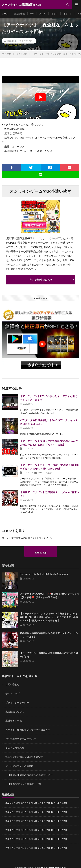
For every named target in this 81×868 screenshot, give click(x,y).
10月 (53, 812)
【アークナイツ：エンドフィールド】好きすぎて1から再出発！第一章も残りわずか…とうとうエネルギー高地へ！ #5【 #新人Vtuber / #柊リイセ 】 (49, 617)
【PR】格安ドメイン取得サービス (23, 784)
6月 (35, 803)
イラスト (68, 14)
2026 (8, 803)
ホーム (5, 14)
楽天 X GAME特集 (15, 748)
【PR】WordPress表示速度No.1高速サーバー (29, 775)
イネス (54, 14)
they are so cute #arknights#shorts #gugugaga (44, 574)
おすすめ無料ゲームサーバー (21, 739)
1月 (14, 803)
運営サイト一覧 (14, 721)
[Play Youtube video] (40, 97)
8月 (44, 812)
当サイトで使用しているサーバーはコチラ (28, 730)
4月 (27, 803)
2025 (8, 812)
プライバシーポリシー (17, 702)
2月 (18, 803)
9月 (48, 812)
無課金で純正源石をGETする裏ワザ (24, 757)
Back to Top (40, 553)
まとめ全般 (19, 14)
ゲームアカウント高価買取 (19, 766)
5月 (31, 803)
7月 (40, 812)
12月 (65, 812)
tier (32, 14)
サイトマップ (12, 694)
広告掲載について (15, 712)
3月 (22, 803)
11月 (59, 812)
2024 (8, 821)
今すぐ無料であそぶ (41, 280)
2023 (8, 830)
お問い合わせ (12, 684)
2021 (8, 848)
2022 (8, 839)
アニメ (42, 14)
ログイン (32, 538)
